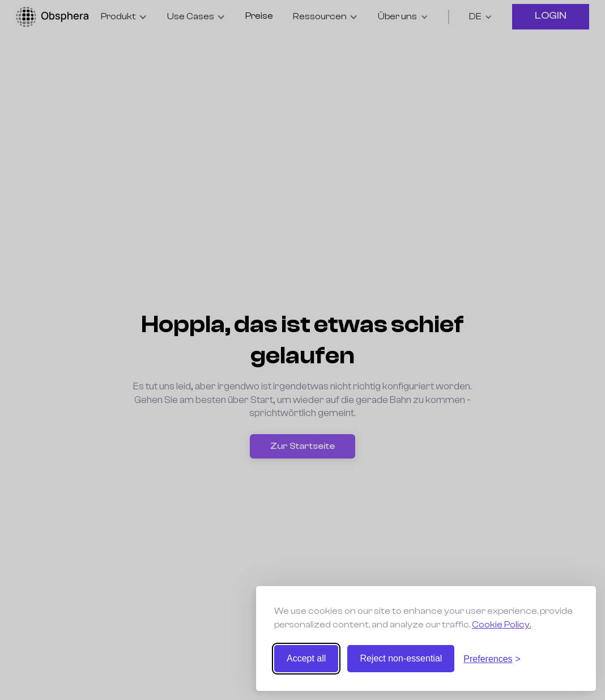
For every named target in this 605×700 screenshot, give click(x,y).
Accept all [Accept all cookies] (306, 658)
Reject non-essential (401, 658)
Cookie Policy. (501, 625)
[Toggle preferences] (492, 659)
